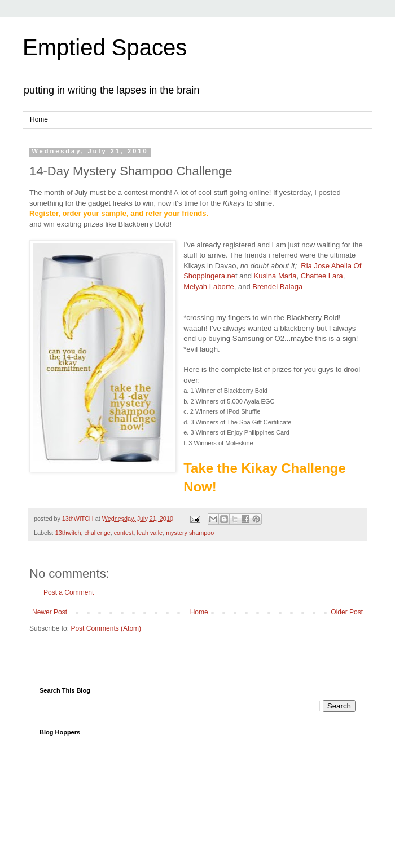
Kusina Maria (274, 276)
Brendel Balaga (277, 287)
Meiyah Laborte (209, 287)
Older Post (347, 612)
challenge (97, 533)
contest (124, 533)
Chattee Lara (322, 276)
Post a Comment (69, 592)
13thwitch (68, 533)
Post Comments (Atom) (106, 628)
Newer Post (50, 612)
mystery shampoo (190, 533)
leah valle (150, 533)
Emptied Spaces (105, 47)
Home (39, 119)
